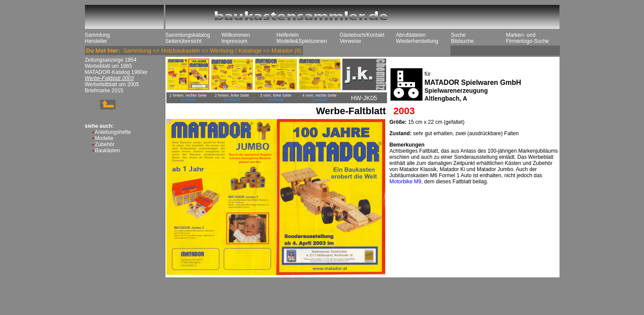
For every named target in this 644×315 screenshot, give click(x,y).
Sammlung (97, 35)
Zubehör (105, 144)
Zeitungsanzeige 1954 (111, 60)
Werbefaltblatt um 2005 (112, 84)
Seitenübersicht (184, 41)
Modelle (104, 138)
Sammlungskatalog (188, 35)
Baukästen (107, 150)
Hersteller (96, 41)
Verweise (350, 41)
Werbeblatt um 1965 (109, 66)
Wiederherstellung (417, 41)
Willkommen (236, 35)
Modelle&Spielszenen (302, 41)
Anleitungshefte (113, 132)
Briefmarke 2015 (104, 91)
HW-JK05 (364, 98)
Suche (458, 35)
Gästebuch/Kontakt (362, 35)
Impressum (234, 41)
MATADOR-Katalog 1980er (116, 72)
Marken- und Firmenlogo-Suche (528, 38)
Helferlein (288, 35)
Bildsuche (462, 41)
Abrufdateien (411, 35)
